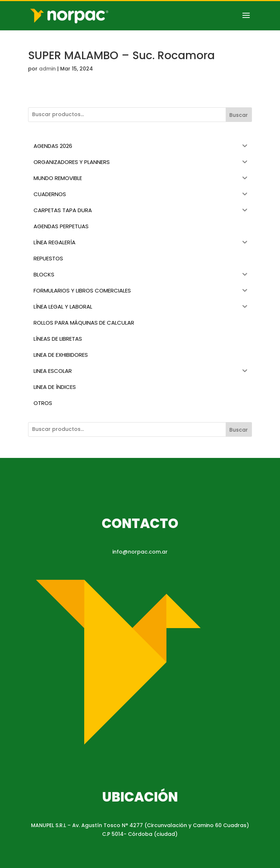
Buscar (239, 115)
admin (47, 69)
